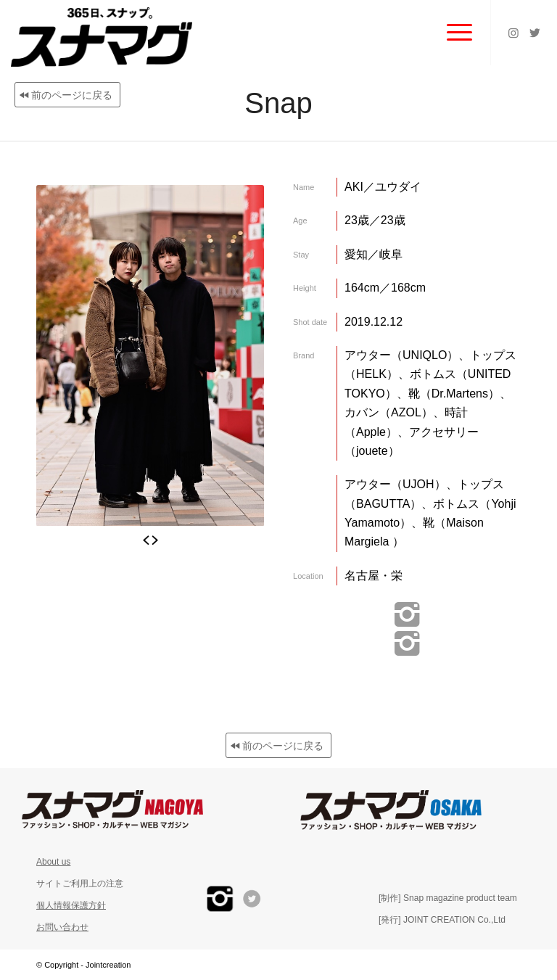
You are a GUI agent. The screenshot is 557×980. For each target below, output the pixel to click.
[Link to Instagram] (513, 33)
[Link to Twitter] (535, 33)
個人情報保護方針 (71, 905)
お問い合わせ (62, 927)
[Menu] (452, 33)
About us (53, 862)
